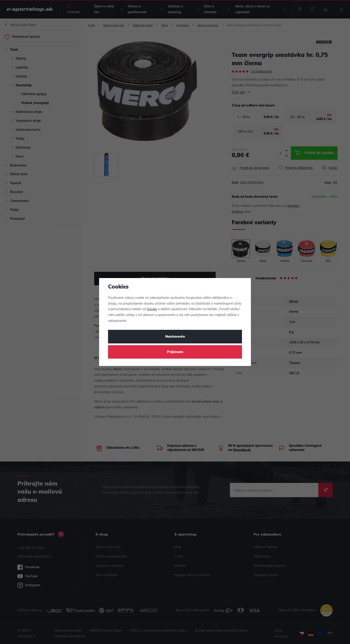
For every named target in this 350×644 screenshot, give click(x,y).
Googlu (152, 309)
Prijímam (175, 352)
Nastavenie (175, 337)
